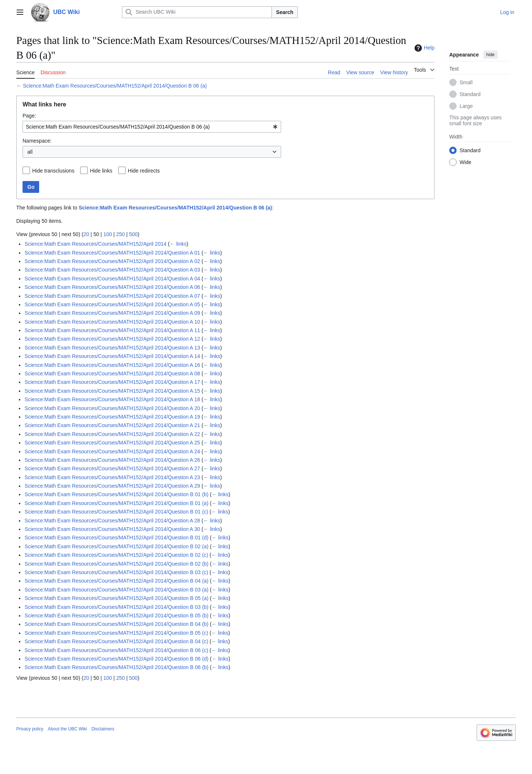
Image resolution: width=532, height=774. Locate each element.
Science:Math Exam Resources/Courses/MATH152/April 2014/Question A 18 (112, 399)
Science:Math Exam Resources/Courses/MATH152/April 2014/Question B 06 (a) (115, 86)
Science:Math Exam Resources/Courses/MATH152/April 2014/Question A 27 (112, 468)
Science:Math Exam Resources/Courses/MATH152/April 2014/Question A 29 (112, 486)
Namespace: (37, 141)
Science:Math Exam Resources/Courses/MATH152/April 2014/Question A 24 (112, 451)
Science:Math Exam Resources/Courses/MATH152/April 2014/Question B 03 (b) (116, 607)
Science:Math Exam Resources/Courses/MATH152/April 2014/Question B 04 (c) (116, 641)
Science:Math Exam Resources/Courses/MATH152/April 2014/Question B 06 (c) (116, 650)
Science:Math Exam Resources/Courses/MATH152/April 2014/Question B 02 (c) (116, 555)
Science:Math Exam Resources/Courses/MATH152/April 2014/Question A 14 (112, 356)
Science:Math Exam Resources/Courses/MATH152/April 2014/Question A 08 (112, 374)
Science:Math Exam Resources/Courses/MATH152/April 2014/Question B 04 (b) (116, 624)
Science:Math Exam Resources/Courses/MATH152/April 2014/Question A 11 (112, 330)
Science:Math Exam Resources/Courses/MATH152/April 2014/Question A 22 (112, 434)
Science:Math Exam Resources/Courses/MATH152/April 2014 (95, 244)
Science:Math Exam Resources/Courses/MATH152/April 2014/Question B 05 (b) (116, 616)
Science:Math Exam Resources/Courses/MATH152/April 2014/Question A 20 (112, 408)
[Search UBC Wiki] (197, 12)
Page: (29, 116)
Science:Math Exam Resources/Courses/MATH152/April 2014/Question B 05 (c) (116, 633)
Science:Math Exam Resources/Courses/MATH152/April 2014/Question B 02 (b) (116, 564)
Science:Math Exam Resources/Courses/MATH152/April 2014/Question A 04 (112, 279)
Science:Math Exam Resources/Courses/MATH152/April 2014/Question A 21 (112, 425)
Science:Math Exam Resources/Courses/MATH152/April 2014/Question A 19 (112, 417)
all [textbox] (30, 152)
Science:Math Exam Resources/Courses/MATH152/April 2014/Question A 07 (112, 296)
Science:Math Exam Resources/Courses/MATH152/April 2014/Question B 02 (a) (116, 546)
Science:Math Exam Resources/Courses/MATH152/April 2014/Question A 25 (112, 443)
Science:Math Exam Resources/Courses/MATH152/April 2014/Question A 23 (112, 477)
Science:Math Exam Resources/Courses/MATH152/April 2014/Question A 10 (112, 322)
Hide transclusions (53, 171)
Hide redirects (144, 171)
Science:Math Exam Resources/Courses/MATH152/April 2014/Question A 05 (112, 304)
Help (424, 48)
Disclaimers (103, 729)
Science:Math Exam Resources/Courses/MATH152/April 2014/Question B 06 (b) (116, 667)
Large (466, 106)
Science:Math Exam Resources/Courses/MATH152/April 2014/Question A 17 (112, 382)
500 (133, 234)
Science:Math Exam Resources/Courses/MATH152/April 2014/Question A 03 (112, 270)
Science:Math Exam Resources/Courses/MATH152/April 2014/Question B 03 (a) (116, 590)
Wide (465, 162)
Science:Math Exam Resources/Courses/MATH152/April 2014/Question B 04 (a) (116, 581)
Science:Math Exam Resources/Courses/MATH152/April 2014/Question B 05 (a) (116, 598)
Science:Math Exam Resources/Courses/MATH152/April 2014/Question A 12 (112, 339)
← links (178, 244)
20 (86, 234)
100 (108, 234)
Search (285, 12)
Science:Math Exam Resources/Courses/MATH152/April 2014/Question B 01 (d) (116, 538)
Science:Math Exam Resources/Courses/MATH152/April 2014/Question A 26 (112, 460)
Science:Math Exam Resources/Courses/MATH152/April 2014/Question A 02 (112, 261)
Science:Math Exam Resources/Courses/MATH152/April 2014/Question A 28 (112, 521)
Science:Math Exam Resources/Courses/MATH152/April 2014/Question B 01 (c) (116, 512)
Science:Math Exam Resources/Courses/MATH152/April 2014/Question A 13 (112, 348)
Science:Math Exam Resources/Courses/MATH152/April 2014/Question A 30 (112, 529)
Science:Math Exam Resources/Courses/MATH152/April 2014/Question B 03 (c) (116, 572)
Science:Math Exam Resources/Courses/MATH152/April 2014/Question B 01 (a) (116, 503)
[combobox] (152, 127)
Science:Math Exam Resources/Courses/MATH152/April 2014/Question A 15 (112, 391)
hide (490, 55)
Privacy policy (30, 729)
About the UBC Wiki (67, 729)
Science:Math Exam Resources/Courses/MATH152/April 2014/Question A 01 (112, 253)
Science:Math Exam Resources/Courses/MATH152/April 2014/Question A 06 (112, 287)
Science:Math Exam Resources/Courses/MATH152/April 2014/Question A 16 (112, 365)
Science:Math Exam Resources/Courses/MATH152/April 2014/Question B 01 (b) (116, 494)
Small (466, 82)
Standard (470, 94)
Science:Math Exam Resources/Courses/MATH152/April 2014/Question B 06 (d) (116, 659)
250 (120, 234)
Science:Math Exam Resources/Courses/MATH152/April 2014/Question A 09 (112, 313)
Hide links (101, 171)
